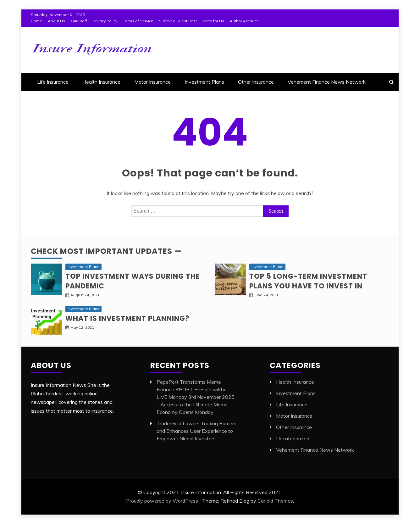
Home (36, 21)
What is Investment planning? (127, 318)
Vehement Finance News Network (327, 82)
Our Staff (79, 21)
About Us (56, 21)
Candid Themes (275, 501)
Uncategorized (293, 438)
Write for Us (213, 21)
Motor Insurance (152, 82)
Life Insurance (53, 82)
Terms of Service (138, 21)
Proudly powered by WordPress (162, 501)
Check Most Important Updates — (106, 251)
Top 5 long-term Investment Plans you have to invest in (308, 281)
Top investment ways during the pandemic (133, 281)
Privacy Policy (105, 21)
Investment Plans (204, 82)
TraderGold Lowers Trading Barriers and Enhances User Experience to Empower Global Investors (196, 431)
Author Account (244, 21)
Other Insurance (256, 82)
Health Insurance (101, 82)
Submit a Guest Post (178, 21)
